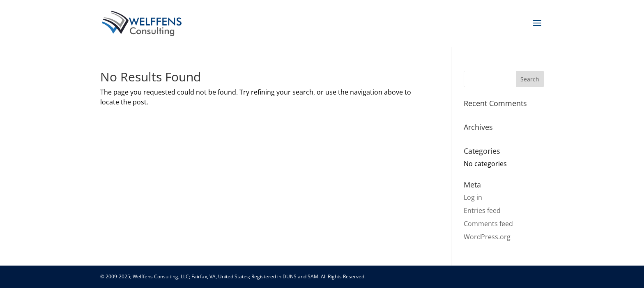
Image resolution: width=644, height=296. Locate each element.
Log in (473, 197)
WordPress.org (487, 237)
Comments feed (488, 224)
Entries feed (482, 210)
